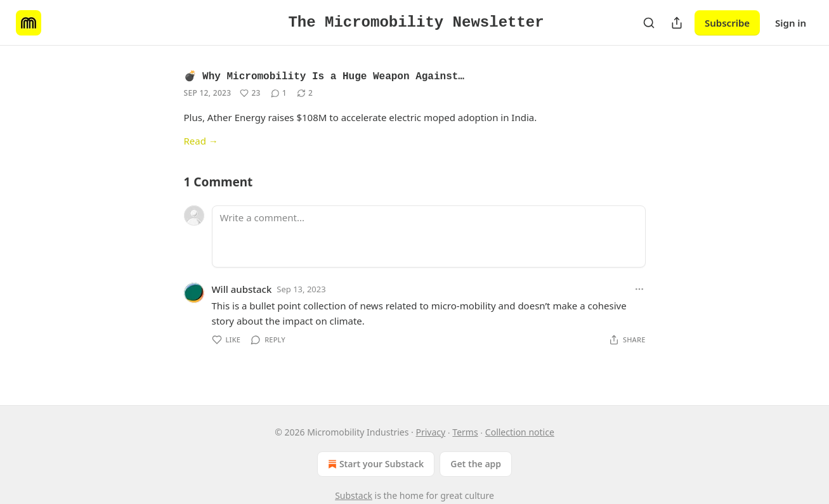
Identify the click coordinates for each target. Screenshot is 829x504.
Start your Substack (375, 464)
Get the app (476, 464)
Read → (201, 141)
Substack (354, 495)
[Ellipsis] (639, 289)
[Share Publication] (677, 23)
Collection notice (520, 432)
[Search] (649, 23)
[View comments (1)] (279, 93)
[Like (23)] (250, 93)
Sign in (791, 23)
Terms (465, 432)
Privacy (430, 432)
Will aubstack (242, 289)
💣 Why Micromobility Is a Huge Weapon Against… (324, 77)
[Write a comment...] (429, 236)
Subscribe (727, 23)
